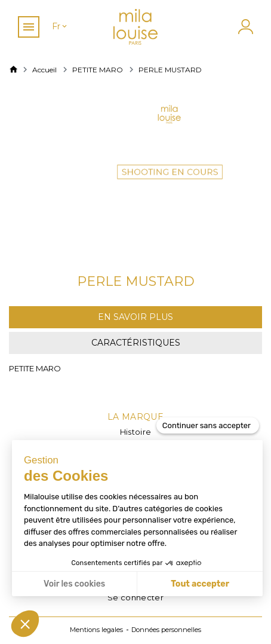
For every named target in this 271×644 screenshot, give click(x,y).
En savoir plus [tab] (135, 317)
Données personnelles (166, 630)
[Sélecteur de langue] (60, 27)
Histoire (136, 432)
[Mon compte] (244, 27)
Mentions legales (96, 630)
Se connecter (135, 597)
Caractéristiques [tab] (136, 343)
